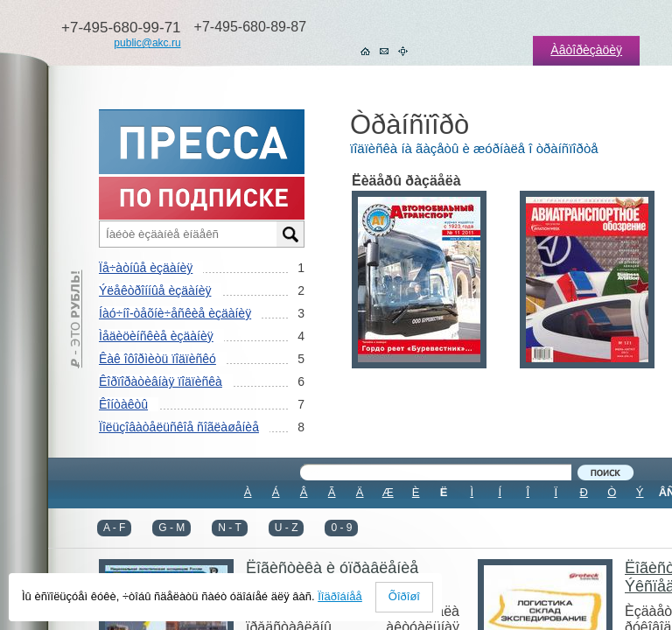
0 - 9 (341, 528)
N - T (229, 528)
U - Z (287, 528)
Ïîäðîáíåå (340, 596)
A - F (114, 528)
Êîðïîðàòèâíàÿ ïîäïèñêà (161, 381)
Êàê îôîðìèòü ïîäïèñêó (157, 359)
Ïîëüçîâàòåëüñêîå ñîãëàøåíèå (179, 427)
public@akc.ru (147, 43)
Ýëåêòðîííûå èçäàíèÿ (155, 290)
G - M (171, 528)
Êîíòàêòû (123, 404)
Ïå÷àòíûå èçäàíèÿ (146, 268)
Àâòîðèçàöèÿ (586, 50)
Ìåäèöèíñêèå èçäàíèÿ (156, 336)
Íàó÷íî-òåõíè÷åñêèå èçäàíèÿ (175, 313)
